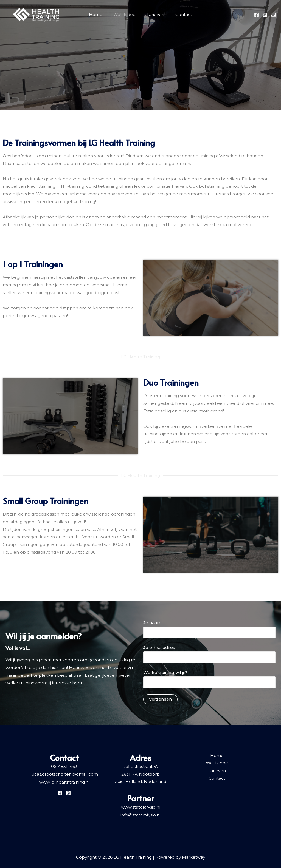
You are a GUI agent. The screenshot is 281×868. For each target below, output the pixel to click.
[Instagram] (265, 15)
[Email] (273, 15)
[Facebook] (257, 15)
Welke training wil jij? (209, 679)
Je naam (209, 629)
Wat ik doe (124, 14)
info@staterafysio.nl (140, 815)
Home (96, 14)
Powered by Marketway (180, 857)
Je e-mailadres (209, 654)
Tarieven (155, 14)
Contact (184, 14)
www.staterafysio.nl (141, 807)
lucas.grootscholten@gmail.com (64, 774)
